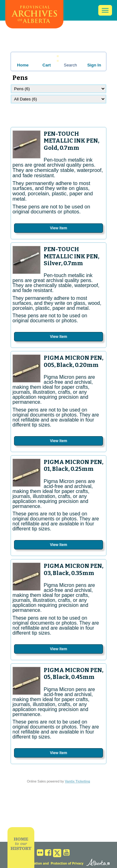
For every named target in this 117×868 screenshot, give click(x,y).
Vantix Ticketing (78, 781)
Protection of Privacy (67, 863)
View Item (58, 228)
